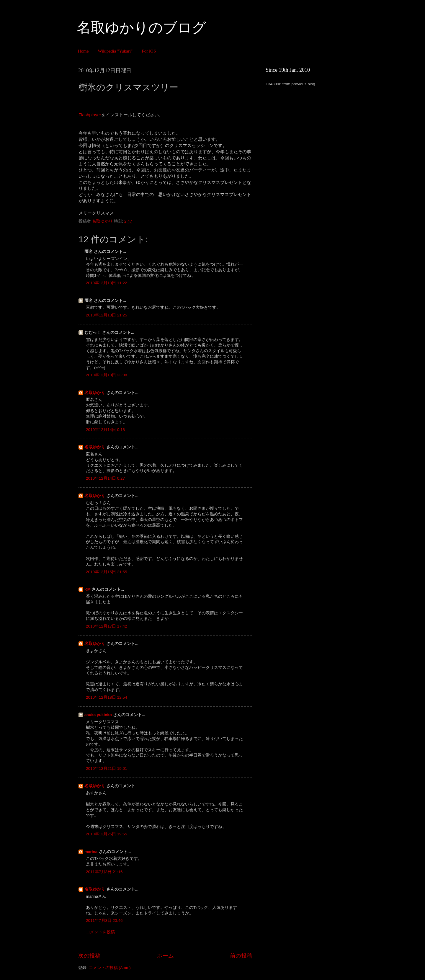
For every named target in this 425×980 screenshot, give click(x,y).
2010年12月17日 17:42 (107, 626)
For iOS (149, 51)
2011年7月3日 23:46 (104, 921)
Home (83, 51)
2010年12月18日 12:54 (107, 697)
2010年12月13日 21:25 (107, 315)
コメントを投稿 (100, 932)
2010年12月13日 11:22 (107, 283)
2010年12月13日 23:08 (107, 375)
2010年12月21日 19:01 (107, 769)
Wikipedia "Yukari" (115, 51)
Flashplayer (90, 115)
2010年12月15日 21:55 (107, 572)
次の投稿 (89, 956)
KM (88, 589)
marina (91, 852)
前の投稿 (241, 956)
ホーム (165, 956)
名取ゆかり (95, 393)
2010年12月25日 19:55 (107, 834)
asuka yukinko (98, 715)
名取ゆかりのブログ (142, 28)
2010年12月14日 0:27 (105, 478)
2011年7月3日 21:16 (104, 872)
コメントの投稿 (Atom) (110, 968)
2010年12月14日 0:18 (105, 430)
